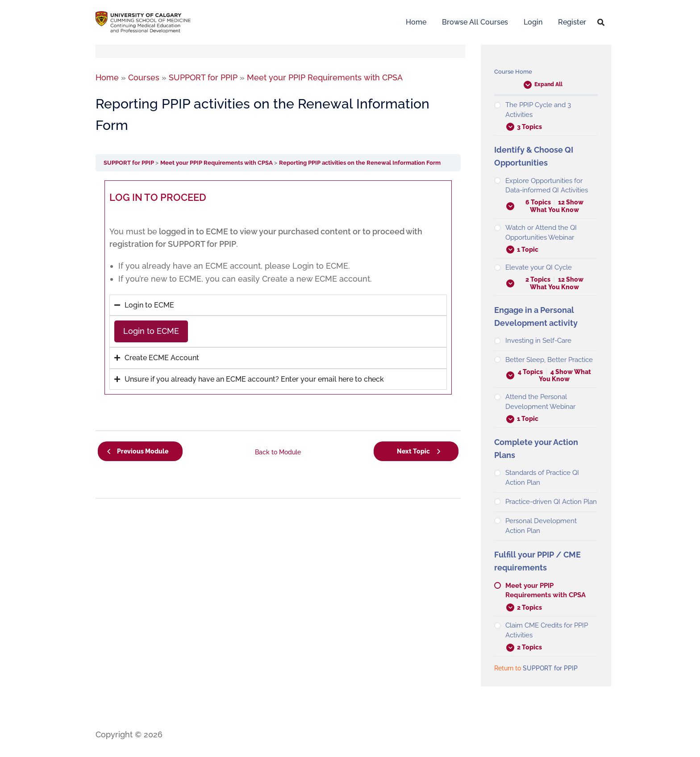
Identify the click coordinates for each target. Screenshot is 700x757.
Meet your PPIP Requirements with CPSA (225, 162)
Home (416, 22)
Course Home (514, 71)
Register (572, 22)
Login (533, 22)
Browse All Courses (475, 22)
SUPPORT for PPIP (131, 162)
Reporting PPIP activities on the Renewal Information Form (375, 162)
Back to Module (278, 450)
